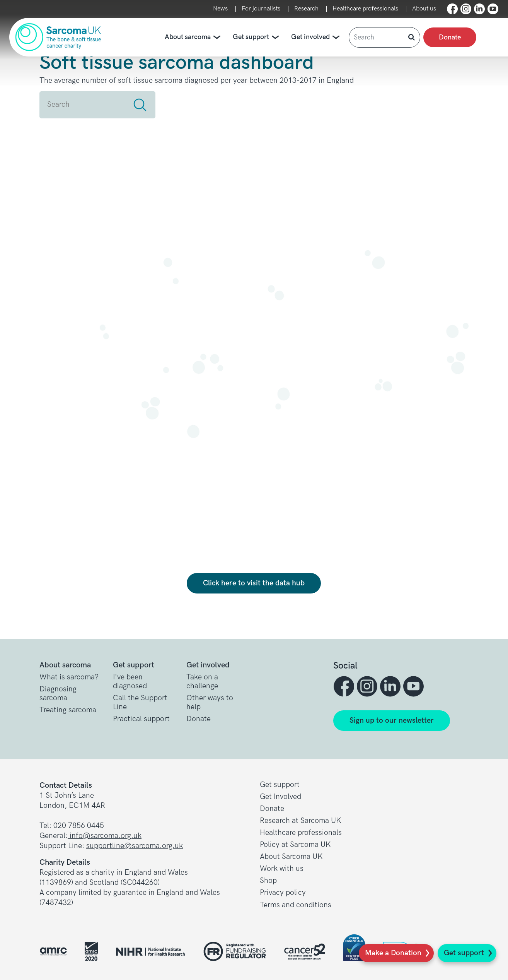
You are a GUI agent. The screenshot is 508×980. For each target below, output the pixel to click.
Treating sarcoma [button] (68, 710)
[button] (452, 9)
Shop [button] (268, 881)
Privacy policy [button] (283, 893)
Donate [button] (199, 719)
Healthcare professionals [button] (301, 833)
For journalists (261, 9)
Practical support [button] (141, 719)
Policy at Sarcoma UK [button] (295, 845)
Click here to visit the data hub (254, 583)
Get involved (317, 37)
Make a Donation (393, 953)
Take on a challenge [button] (202, 682)
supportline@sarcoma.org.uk (135, 846)
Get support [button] (280, 785)
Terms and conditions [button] (296, 905)
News (220, 9)
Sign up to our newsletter (392, 721)
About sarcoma (194, 37)
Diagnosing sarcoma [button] (58, 694)
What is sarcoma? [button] (69, 677)
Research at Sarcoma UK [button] (301, 821)
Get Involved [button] (280, 797)
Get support (464, 953)
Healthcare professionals (365, 9)
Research (306, 9)
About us (424, 9)
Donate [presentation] (450, 37)
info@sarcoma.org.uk (105, 836)
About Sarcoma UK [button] (291, 857)
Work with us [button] (282, 869)
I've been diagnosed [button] (130, 682)
